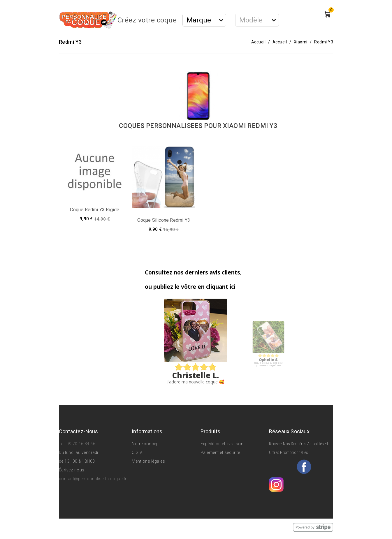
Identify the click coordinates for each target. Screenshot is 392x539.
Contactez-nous (79, 431)
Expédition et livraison (222, 444)
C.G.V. (137, 452)
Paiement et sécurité (220, 452)
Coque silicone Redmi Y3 (164, 220)
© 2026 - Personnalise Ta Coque (91, 527)
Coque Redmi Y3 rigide (95, 210)
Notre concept (146, 444)
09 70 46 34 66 (81, 444)
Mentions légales (148, 461)
